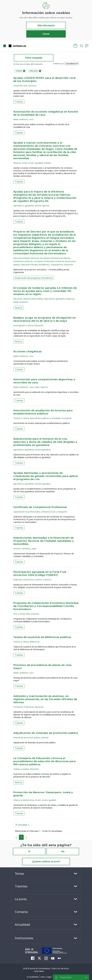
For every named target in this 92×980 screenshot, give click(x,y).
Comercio (47, 580)
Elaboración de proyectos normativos (34, 278)
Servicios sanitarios (22, 549)
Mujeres (17, 163)
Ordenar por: (59, 64)
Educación (69, 265)
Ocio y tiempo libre (22, 614)
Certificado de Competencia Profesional (40, 507)
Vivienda (45, 738)
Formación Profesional (44, 261)
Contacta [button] (21, 912)
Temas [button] (19, 873)
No (63, 851)
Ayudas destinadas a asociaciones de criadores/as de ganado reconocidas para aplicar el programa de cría (46, 476)
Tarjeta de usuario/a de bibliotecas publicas (42, 637)
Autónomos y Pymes (32, 580)
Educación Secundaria (40, 258)
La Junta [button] (21, 899)
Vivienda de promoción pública (27, 738)
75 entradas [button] (23, 825)
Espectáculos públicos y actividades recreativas (51, 418)
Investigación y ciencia (23, 325)
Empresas (70, 299)
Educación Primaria (29, 265)
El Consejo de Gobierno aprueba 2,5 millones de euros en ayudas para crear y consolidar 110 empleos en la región (45, 291)
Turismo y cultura (21, 418)
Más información (46, 25)
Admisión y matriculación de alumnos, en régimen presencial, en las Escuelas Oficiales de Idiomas (45, 699)
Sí (29, 851)
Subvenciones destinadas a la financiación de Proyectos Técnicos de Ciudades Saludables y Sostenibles (44, 541)
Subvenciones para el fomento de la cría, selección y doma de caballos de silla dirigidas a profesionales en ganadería (45, 442)
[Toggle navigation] (30, 46)
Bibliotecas (35, 642)
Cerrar (46, 34)
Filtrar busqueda (34, 58)
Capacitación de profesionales (27, 512)
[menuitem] (33, 958)
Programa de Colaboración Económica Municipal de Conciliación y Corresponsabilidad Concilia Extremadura (46, 606)
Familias (47, 163)
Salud (37, 387)
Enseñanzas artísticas (23, 261)
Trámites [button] (21, 886)
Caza (31, 119)
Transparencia (57, 265)
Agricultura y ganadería (23, 206)
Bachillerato (44, 265)
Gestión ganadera (43, 450)
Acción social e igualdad (32, 163)
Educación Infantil (21, 258)
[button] (75, 46)
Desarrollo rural (20, 86)
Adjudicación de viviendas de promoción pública (46, 733)
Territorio (32, 86)
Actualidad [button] (22, 924)
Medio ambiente (21, 119)
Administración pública (33, 299)
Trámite (19, 102)
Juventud (35, 614)
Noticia (19, 308)
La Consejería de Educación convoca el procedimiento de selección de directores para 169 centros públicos (44, 761)
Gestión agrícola (42, 206)
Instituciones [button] (24, 938)
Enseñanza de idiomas (60, 258)
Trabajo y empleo (21, 769)
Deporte (44, 387)
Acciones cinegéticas (28, 352)
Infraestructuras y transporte (54, 512)
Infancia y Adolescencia (24, 800)
